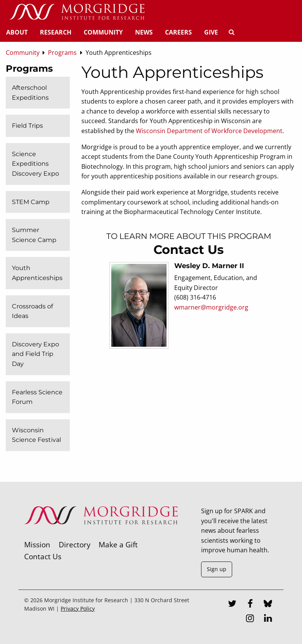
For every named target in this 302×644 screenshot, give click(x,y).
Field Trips (27, 126)
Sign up (217, 569)
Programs (29, 68)
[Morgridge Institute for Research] (101, 534)
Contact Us (43, 556)
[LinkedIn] (268, 619)
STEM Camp (31, 202)
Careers (178, 32)
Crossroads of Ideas (32, 311)
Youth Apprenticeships (37, 273)
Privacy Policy (78, 609)
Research (56, 32)
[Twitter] (232, 604)
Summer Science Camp (34, 235)
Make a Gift (118, 544)
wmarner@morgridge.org (211, 307)
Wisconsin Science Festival (36, 435)
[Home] (77, 12)
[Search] (231, 32)
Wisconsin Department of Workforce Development (209, 131)
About (17, 32)
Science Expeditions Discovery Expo (35, 164)
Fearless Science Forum (37, 397)
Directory (75, 544)
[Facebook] (250, 604)
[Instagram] (250, 619)
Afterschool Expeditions (30, 93)
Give (211, 32)
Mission (37, 544)
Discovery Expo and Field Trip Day (35, 354)
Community (103, 32)
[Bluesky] (268, 604)
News (144, 32)
